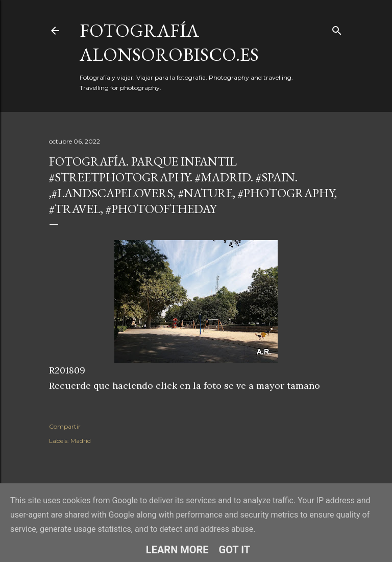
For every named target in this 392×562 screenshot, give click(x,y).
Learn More (177, 550)
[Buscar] (337, 28)
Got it (235, 550)
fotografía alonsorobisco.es (169, 42)
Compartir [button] (65, 426)
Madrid (81, 441)
